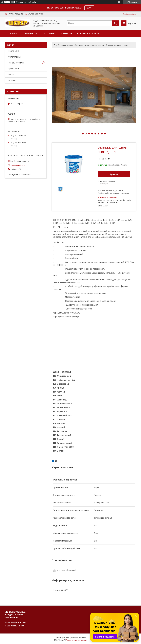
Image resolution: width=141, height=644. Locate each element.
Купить (114, 174)
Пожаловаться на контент (77, 640)
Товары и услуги (32, 33)
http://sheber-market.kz (20, 161)
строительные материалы (17, 622)
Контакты (66, 33)
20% (89, 8)
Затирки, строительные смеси (89, 45)
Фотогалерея (14, 57)
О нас (52, 33)
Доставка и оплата (88, 33)
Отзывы (12, 80)
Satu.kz (83, 638)
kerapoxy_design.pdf (66, 570)
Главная (12, 33)
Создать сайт (22, 2)
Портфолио (14, 51)
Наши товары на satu (15, 626)
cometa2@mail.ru (18, 165)
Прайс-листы (14, 69)
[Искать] (116, 23)
